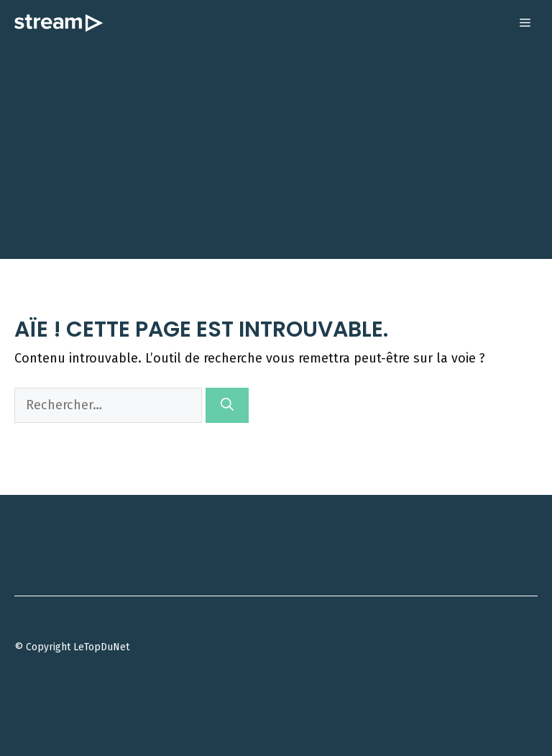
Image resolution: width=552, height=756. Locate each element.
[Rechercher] (227, 405)
